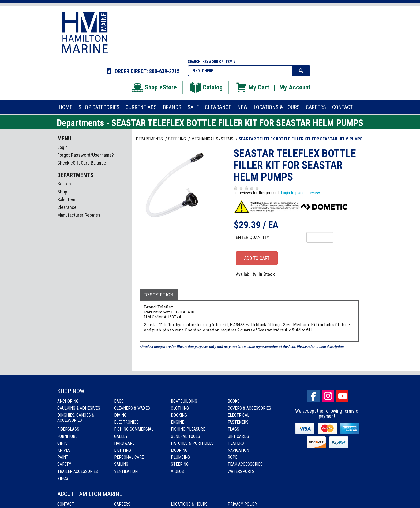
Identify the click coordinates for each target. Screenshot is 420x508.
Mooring (179, 450)
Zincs (63, 478)
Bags (119, 401)
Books (234, 401)
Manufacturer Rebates (79, 215)
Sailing (121, 464)
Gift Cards (238, 436)
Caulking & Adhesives (79, 408)
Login (63, 147)
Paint (63, 457)
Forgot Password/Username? (86, 155)
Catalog (206, 87)
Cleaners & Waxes (132, 408)
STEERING (178, 139)
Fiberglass (68, 429)
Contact (66, 504)
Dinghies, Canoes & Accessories (76, 418)
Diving (120, 415)
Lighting (123, 450)
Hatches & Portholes (192, 443)
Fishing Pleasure (188, 429)
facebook (314, 396)
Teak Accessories (245, 464)
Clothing (180, 408)
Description (159, 295)
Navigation (238, 450)
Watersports (241, 471)
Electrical (239, 415)
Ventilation (126, 471)
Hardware (124, 443)
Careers (122, 504)
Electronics (126, 422)
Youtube (342, 396)
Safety (64, 464)
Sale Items (67, 199)
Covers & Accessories (249, 408)
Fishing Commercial (134, 429)
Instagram (328, 396)
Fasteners (238, 422)
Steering (180, 464)
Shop (62, 192)
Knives (64, 450)
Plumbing (180, 457)
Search (64, 184)
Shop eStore (154, 87)
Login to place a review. (301, 193)
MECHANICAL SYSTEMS (213, 139)
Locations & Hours (189, 504)
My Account (295, 87)
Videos (177, 471)
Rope (232, 457)
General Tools (185, 436)
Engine (177, 422)
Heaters (236, 443)
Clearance (67, 207)
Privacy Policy (243, 504)
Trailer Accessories (78, 471)
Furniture (67, 436)
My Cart (252, 87)
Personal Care (129, 457)
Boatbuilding (184, 401)
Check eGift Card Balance (82, 163)
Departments (150, 139)
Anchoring (68, 401)
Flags (233, 429)
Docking (179, 415)
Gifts (63, 443)
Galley (121, 436)
